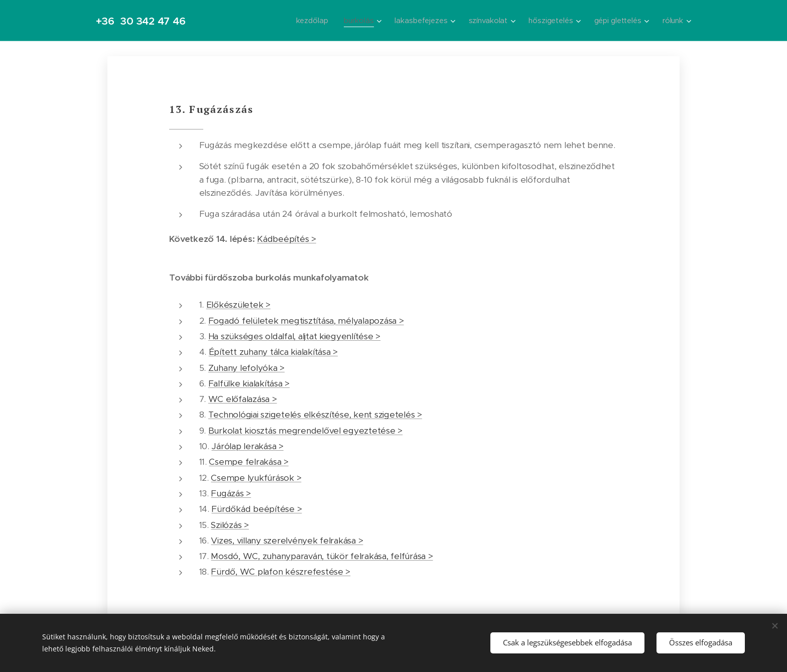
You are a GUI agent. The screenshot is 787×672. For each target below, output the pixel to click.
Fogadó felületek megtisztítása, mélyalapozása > (306, 321)
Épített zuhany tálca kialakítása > (273, 352)
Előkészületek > (238, 305)
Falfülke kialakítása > (249, 383)
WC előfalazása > (243, 399)
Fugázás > (231, 493)
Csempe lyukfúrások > (256, 478)
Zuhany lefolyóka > (246, 368)
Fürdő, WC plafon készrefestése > (281, 572)
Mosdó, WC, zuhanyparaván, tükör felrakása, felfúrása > (322, 556)
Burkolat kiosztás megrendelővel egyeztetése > (305, 431)
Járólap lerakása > (247, 446)
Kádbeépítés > (287, 239)
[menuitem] (310, 21)
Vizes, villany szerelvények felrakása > (287, 541)
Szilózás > (230, 525)
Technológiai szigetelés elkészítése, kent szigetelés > (315, 415)
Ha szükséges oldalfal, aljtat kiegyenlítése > (294, 336)
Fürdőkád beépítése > (256, 509)
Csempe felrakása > (248, 462)
